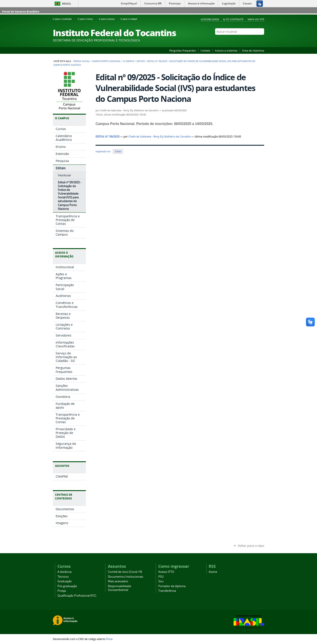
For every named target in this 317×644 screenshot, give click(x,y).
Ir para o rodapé (131, 19)
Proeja (62, 591)
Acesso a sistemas (226, 50)
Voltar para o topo (251, 546)
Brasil (67, 4)
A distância (65, 572)
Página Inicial (81, 61)
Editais (141, 61)
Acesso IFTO (166, 572)
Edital (118, 151)
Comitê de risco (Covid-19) (125, 572)
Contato (205, 50)
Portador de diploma (172, 586)
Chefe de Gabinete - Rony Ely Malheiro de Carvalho (159, 137)
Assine (213, 572)
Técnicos (63, 577)
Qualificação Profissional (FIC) (77, 596)
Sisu (161, 581)
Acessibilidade (210, 19)
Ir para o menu (87, 19)
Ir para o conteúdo (64, 19)
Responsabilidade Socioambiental (119, 588)
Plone (109, 639)
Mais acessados (118, 581)
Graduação (65, 581)
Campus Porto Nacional (106, 61)
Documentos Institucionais (125, 577)
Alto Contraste (233, 19)
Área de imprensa (253, 50)
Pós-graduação (67, 586)
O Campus (129, 61)
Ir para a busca (109, 19)
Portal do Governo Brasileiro (21, 12)
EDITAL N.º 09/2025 (108, 137)
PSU (161, 577)
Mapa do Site (256, 19)
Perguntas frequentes (183, 50)
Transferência (167, 591)
